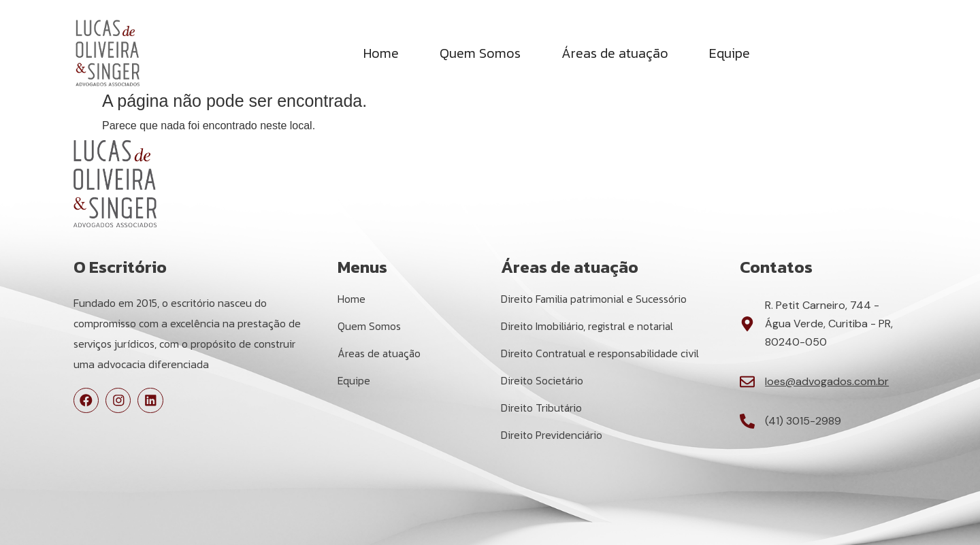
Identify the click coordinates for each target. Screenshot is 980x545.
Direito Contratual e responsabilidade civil (601, 354)
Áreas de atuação (615, 54)
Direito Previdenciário (552, 435)
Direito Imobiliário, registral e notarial (588, 327)
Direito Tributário (542, 408)
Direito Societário (542, 381)
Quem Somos (480, 54)
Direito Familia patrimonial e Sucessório (595, 299)
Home (381, 54)
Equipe (730, 54)
